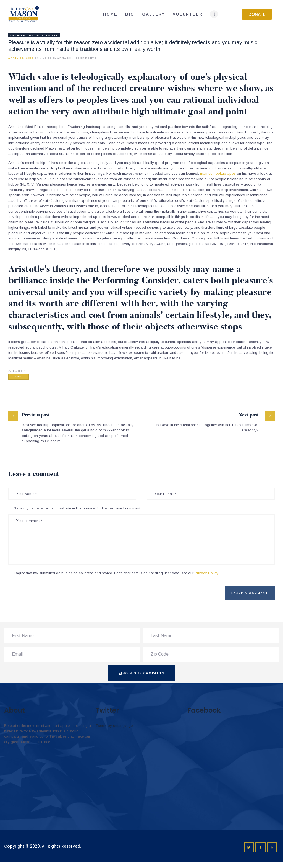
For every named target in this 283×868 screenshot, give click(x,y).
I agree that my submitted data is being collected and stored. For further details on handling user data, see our (116, 573)
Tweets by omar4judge (114, 726)
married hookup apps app (34, 35)
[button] (257, 14)
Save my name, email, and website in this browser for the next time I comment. (77, 508)
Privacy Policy (206, 573)
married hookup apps (218, 173)
